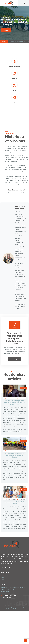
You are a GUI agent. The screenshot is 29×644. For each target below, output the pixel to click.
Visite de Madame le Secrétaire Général (14, 503)
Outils (15, 90)
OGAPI (3, 577)
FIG (14, 102)
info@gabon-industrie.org (10, 595)
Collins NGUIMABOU (12, 398)
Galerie (14, 78)
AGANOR (3, 575)
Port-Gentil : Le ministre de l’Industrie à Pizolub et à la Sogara (14, 455)
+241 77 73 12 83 (7, 598)
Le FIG (2, 580)
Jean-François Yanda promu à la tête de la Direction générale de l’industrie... (14, 402)
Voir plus (6, 30)
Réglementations (14, 66)
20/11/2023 (23, 489)
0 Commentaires (21, 398)
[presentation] (26, 23)
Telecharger (14, 359)
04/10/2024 (23, 388)
